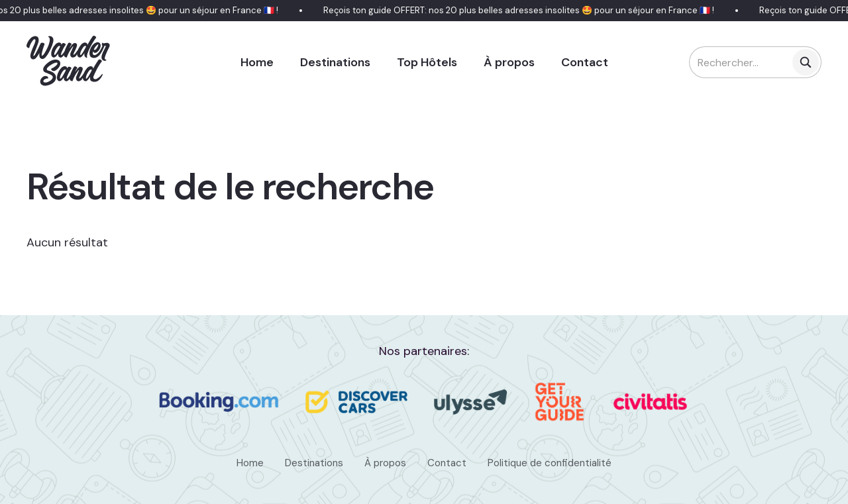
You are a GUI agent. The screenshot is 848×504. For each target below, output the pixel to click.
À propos (509, 62)
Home (257, 62)
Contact (585, 62)
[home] (69, 62)
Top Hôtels (427, 62)
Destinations (335, 62)
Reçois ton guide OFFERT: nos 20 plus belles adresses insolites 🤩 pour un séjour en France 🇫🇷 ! (521, 10)
